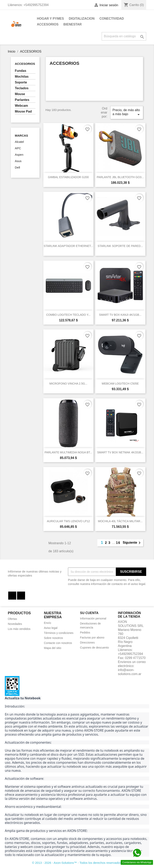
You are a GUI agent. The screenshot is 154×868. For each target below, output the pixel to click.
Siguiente (132, 543)
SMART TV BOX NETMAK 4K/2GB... (120, 452)
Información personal (93, 618)
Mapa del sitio (53, 648)
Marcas (21, 136)
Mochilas (22, 77)
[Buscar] (124, 36)
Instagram (21, 596)
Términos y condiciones (59, 633)
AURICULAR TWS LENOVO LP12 (68, 521)
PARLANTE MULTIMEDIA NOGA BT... (68, 452)
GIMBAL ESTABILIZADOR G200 (68, 177)
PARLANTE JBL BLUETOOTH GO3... (120, 177)
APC (18, 148)
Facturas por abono (92, 638)
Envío (48, 623)
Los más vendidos (19, 629)
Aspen (19, 155)
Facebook (12, 596)
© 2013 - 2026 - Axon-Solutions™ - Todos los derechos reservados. (77, 863)
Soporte (21, 82)
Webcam (21, 106)
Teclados (22, 88)
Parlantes (22, 100)
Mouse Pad (23, 111)
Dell (17, 167)
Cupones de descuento (94, 648)
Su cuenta (89, 613)
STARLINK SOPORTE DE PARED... (120, 246)
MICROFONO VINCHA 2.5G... (68, 384)
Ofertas (12, 619)
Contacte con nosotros (58, 643)
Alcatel (19, 142)
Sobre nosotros (53, 638)
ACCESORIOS (48, 24)
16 (118, 543)
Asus (18, 161)
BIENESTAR (72, 24)
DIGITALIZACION (82, 19)
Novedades (15, 624)
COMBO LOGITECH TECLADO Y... (68, 315)
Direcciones (87, 643)
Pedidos (85, 632)
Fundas (21, 71)
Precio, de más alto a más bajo (127, 113)
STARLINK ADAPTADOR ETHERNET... (68, 246)
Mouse (20, 94)
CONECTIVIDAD (112, 19)
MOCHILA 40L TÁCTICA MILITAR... (120, 521)
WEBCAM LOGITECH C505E (120, 384)
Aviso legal (51, 628)
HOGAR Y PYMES (50, 19)
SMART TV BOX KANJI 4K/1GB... (120, 315)
